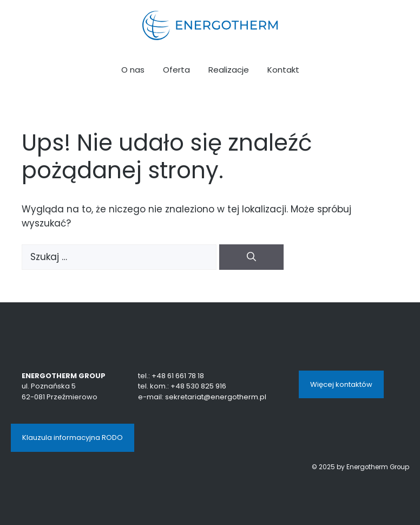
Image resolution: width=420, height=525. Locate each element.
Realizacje (229, 70)
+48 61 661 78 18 (178, 376)
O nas (133, 70)
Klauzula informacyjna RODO (73, 438)
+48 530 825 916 (198, 386)
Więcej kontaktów (341, 384)
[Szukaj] (251, 257)
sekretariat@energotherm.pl (216, 397)
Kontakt (283, 70)
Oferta (176, 70)
